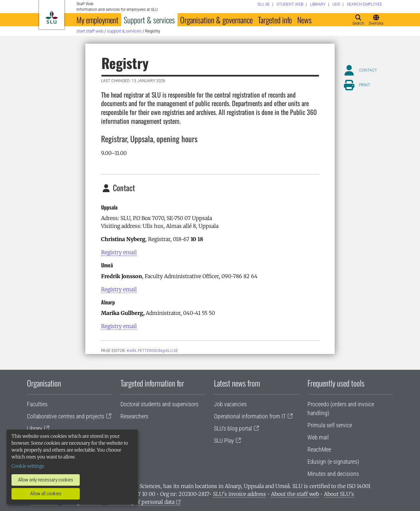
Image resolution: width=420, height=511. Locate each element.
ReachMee (319, 449)
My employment (97, 20)
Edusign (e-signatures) (333, 462)
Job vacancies (230, 404)
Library (35, 428)
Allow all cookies (46, 494)
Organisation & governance (216, 20)
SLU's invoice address (240, 494)
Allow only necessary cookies (46, 480)
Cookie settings (28, 466)
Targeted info (275, 20)
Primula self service (330, 425)
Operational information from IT (250, 416)
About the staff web (295, 494)
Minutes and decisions (333, 474)
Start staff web (90, 31)
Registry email (119, 252)
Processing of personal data (141, 502)
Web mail (318, 437)
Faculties (37, 404)
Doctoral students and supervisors (159, 404)
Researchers (134, 416)
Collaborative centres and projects (66, 416)
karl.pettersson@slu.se (153, 351)
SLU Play (224, 441)
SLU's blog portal (233, 428)
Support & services (149, 20)
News (304, 20)
